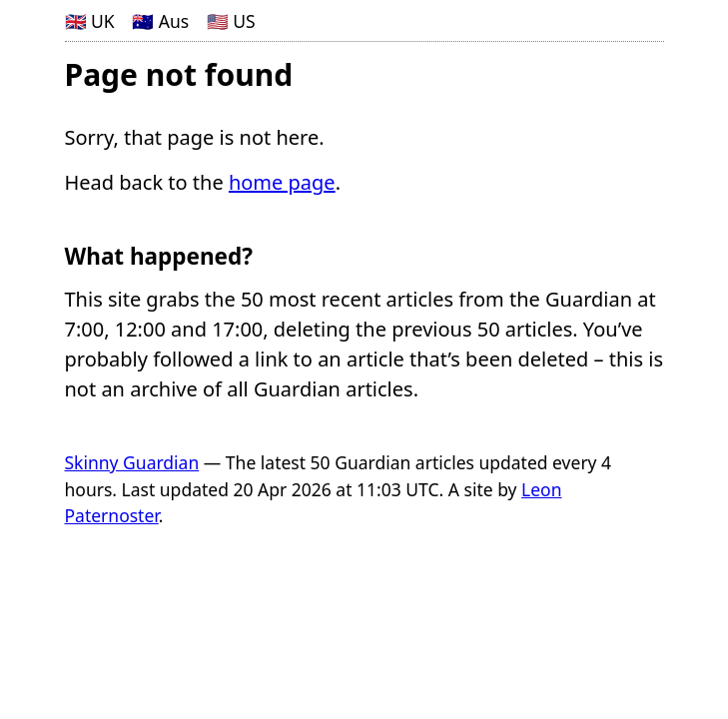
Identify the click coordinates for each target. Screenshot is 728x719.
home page (282, 182)
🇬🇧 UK (90, 21)
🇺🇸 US (231, 21)
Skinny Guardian (132, 462)
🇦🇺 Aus (160, 21)
